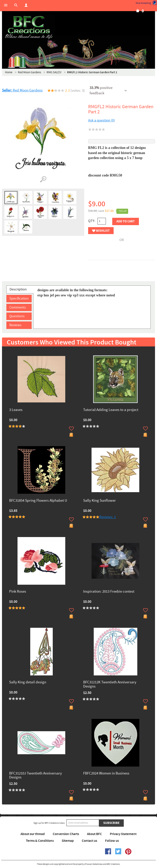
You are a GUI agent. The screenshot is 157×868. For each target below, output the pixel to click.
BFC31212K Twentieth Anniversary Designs (110, 685)
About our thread (33, 834)
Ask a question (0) (101, 120)
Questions (17, 316)
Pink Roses (18, 592)
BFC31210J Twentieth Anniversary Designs (36, 776)
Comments (18, 307)
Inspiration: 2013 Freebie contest (109, 592)
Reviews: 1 (108, 517)
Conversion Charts (66, 834)
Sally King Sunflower (99, 501)
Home (9, 72)
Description (18, 289)
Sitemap (68, 841)
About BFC (94, 834)
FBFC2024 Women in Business (106, 774)
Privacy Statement (123, 834)
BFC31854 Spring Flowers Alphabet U (38, 501)
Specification (19, 298)
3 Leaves (16, 410)
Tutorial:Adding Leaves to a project (111, 410)
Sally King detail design (28, 682)
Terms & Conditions (40, 841)
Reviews (15, 325)
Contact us (89, 841)
